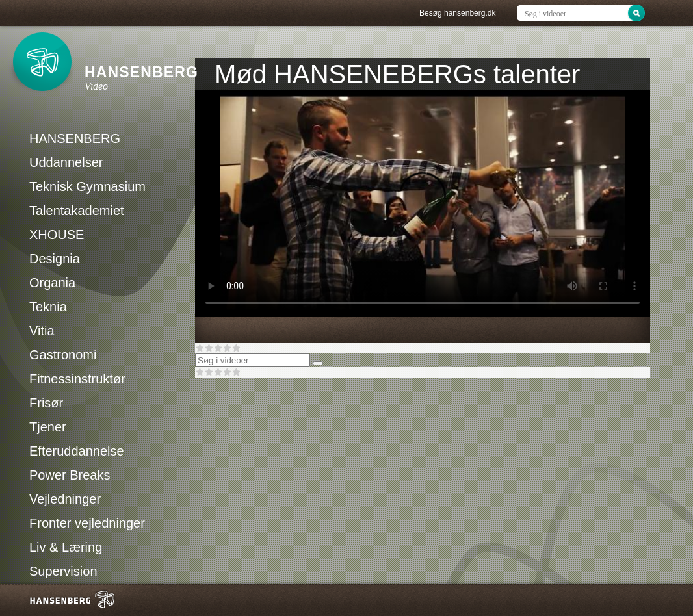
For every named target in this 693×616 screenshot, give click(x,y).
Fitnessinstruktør (77, 379)
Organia (52, 283)
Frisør (46, 403)
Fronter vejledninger (87, 523)
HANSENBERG (75, 138)
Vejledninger (65, 499)
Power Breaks (70, 475)
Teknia (48, 307)
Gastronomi (63, 355)
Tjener (48, 427)
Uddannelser (66, 162)
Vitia (42, 331)
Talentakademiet (77, 211)
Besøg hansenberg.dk (457, 13)
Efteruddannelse (77, 451)
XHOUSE (57, 235)
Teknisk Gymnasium (87, 186)
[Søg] (318, 363)
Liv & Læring (66, 547)
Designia (55, 259)
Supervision (63, 571)
